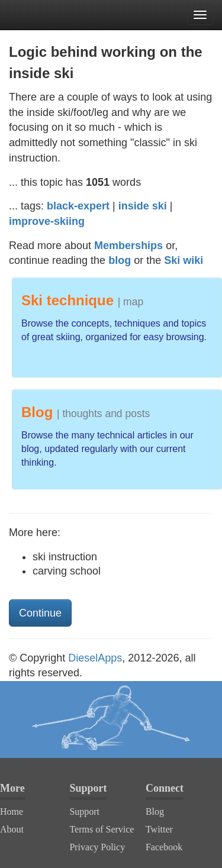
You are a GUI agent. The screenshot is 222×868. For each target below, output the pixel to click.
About (12, 829)
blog (120, 260)
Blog (155, 811)
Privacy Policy (97, 847)
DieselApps (95, 658)
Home (12, 811)
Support (84, 811)
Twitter (159, 829)
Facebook (164, 847)
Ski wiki (184, 260)
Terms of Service (102, 829)
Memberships (128, 246)
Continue (40, 613)
